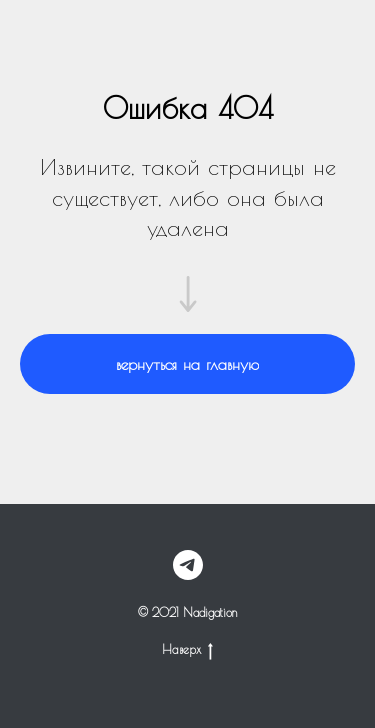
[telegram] (188, 565)
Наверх (187, 649)
